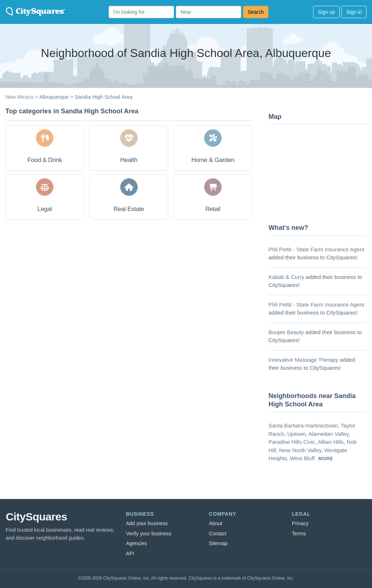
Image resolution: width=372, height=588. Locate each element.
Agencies (137, 543)
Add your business (147, 523)
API (130, 553)
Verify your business (149, 534)
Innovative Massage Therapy (303, 360)
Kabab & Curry (286, 277)
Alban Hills (331, 442)
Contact (218, 534)
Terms (299, 534)
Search (256, 12)
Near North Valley (300, 450)
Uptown (297, 434)
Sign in (354, 12)
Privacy (300, 523)
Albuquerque (54, 97)
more (326, 459)
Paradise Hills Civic (292, 442)
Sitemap (218, 543)
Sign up (326, 12)
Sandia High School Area (104, 97)
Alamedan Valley (328, 434)
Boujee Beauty (286, 332)
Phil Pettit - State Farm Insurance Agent (316, 249)
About (216, 523)
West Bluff (302, 458)
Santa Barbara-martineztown (303, 425)
